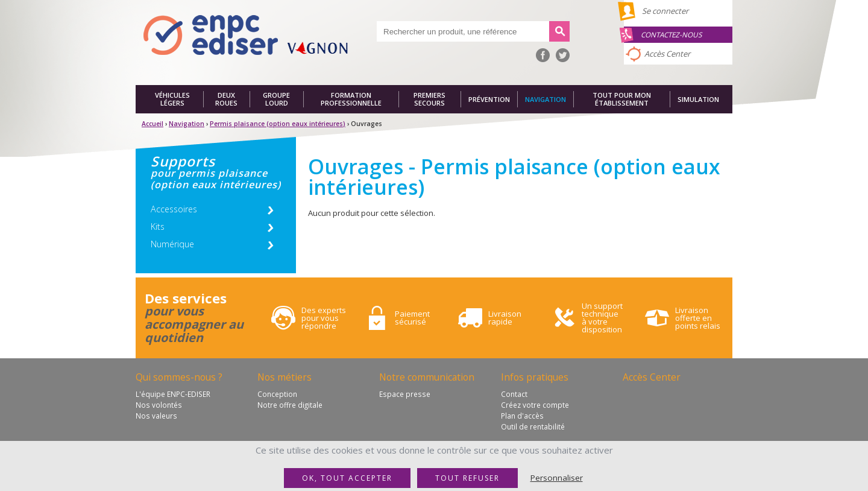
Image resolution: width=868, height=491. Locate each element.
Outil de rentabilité (533, 426)
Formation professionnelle (351, 99)
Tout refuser (467, 478)
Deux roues (226, 99)
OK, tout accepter (347, 478)
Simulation (698, 99)
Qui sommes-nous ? (179, 377)
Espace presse (405, 394)
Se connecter (665, 11)
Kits (158, 226)
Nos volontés (159, 405)
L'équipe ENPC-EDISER (173, 394)
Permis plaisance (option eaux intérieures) (278, 124)
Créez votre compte (535, 405)
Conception (277, 394)
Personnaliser (557, 478)
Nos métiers (285, 377)
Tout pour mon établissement (622, 99)
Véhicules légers (172, 99)
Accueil (153, 124)
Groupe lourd (276, 99)
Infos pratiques (535, 377)
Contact (514, 394)
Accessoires (174, 209)
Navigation (546, 99)
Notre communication (427, 377)
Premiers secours (429, 99)
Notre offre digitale (290, 405)
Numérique (172, 244)
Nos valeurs (156, 416)
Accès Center (667, 54)
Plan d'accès (522, 416)
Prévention (489, 99)
